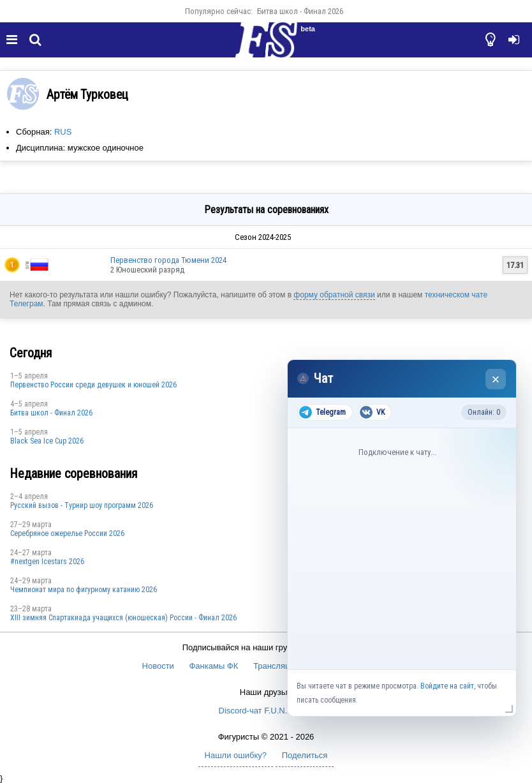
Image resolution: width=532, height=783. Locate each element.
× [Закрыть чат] (496, 379)
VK (372, 412)
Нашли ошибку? (236, 755)
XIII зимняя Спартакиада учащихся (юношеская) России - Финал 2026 (123, 618)
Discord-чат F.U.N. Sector (266, 711)
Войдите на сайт (447, 686)
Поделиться (305, 755)
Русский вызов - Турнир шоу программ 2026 (82, 505)
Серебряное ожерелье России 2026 (67, 533)
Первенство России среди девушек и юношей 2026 (93, 385)
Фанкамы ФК (213, 666)
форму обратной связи (334, 295)
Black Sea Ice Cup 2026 (47, 441)
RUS (63, 132)
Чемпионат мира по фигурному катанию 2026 (84, 590)
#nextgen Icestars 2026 (47, 562)
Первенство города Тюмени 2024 (168, 260)
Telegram (322, 412)
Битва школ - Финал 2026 (300, 11)
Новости (158, 666)
